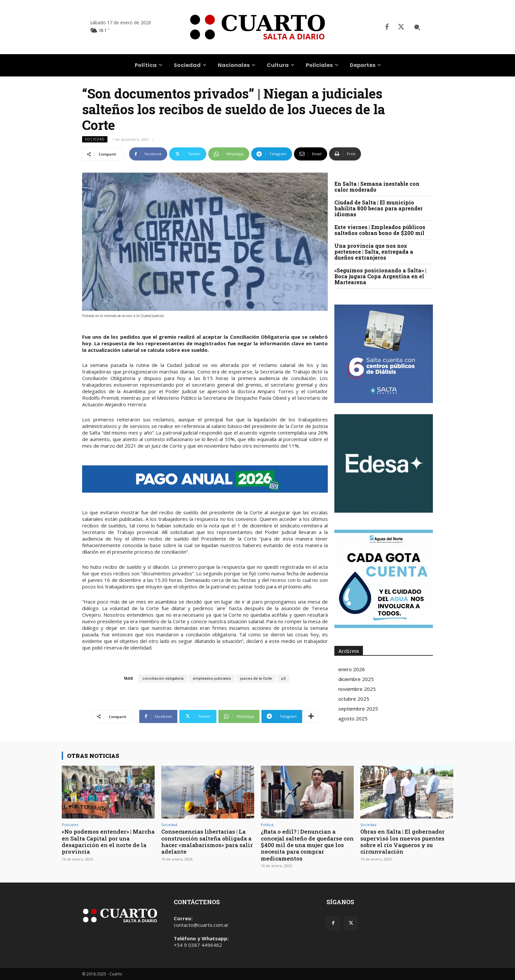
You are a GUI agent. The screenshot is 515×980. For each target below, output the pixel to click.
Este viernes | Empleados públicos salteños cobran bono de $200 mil (380, 230)
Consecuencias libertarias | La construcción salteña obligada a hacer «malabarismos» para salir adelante (207, 842)
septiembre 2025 (358, 709)
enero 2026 (352, 669)
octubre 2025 (354, 699)
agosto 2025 (353, 718)
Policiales (70, 825)
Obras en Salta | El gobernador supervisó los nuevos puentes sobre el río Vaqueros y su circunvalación (403, 842)
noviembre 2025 (357, 689)
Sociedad (95, 139)
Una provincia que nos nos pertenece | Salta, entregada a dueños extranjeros (374, 252)
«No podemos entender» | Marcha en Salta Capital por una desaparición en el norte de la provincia (107, 842)
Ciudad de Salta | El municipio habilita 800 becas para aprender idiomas (379, 208)
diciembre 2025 (356, 679)
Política (267, 825)
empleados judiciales (212, 679)
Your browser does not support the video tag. (384, 463)
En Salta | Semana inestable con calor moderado (377, 187)
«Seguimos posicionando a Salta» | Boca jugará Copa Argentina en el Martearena (380, 276)
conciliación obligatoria (163, 679)
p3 (283, 679)
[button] (417, 27)
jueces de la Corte (256, 679)
